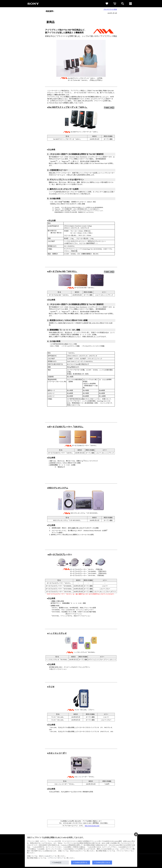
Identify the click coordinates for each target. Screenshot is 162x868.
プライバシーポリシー (56, 858)
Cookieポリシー (50, 856)
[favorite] (107, 4)
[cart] (115, 4)
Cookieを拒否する (81, 862)
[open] (123, 4)
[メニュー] (130, 4)
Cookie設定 (57, 862)
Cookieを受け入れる (103, 862)
